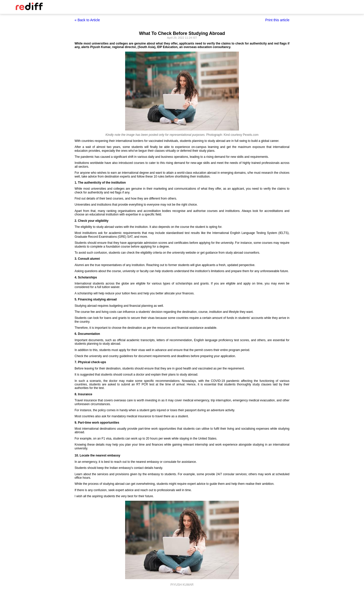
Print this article (277, 20)
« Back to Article (87, 20)
